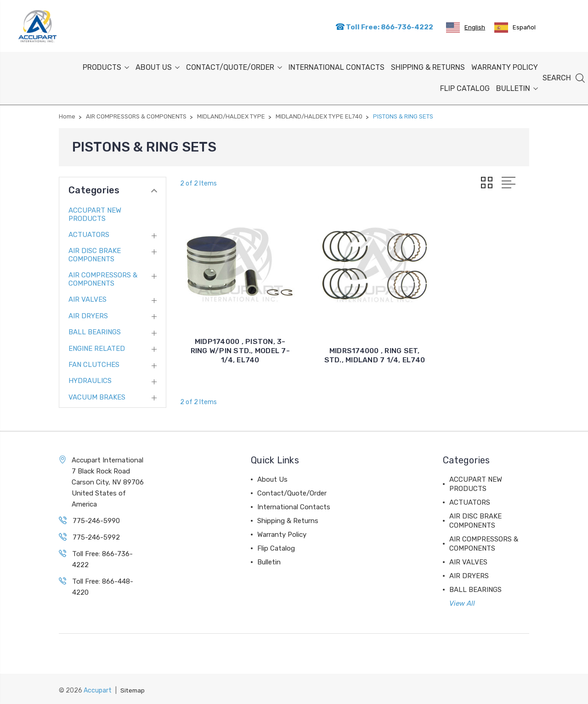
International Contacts (336, 66)
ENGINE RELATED (97, 347)
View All (462, 602)
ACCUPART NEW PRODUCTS (95, 213)
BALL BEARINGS (95, 331)
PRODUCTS (106, 66)
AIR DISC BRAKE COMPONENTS (95, 253)
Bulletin (517, 87)
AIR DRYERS (88, 314)
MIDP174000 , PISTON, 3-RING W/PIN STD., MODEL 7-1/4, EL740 (234, 335)
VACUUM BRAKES (97, 395)
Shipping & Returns (428, 66)
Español (515, 27)
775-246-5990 (96, 519)
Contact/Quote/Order (234, 66)
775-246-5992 (96, 535)
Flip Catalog (465, 87)
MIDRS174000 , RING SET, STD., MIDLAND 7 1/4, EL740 (355, 335)
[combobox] (466, 27)
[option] (515, 27)
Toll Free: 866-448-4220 (103, 585)
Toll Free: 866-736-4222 (384, 26)
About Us (158, 66)
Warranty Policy (505, 66)
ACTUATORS (89, 233)
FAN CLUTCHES (94, 363)
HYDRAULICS (90, 379)
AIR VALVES (88, 298)
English (466, 27)
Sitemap (133, 688)
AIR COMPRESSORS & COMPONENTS (103, 278)
